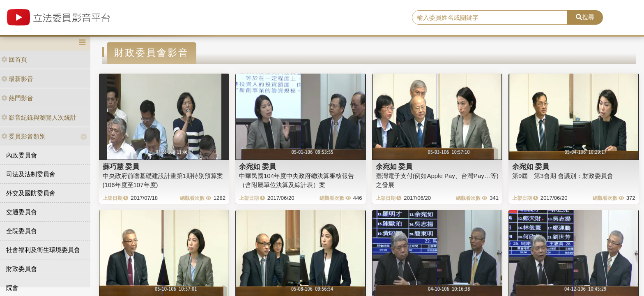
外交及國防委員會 (31, 193)
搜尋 (585, 17)
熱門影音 (17, 98)
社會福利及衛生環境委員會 (43, 250)
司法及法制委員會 (31, 174)
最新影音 (17, 79)
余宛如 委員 (258, 166)
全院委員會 (22, 231)
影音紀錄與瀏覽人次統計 (39, 117)
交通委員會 (22, 212)
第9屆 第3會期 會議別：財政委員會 (563, 176)
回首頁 (14, 59)
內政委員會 (22, 155)
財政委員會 (22, 269)
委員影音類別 (23, 136)
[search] (490, 18)
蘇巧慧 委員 (121, 166)
